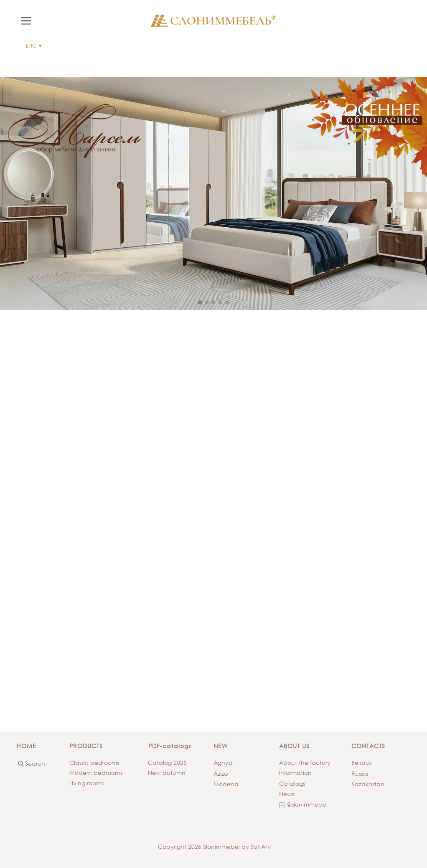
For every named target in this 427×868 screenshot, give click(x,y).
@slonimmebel (303, 805)
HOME (27, 746)
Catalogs (292, 783)
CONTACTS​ (368, 746)
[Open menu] (26, 21)
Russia (360, 773)
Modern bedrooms (96, 773)
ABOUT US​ (294, 746)
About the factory (305, 763)
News (287, 794)
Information (295, 773)
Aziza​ (221, 773)
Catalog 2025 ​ (168, 763)
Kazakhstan (368, 784)
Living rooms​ (86, 783)
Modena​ (226, 784)
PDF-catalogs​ (170, 746)
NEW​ (221, 746)
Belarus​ (361, 763)
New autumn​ (167, 773)
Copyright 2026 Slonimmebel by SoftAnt (214, 846)
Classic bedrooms (94, 763)
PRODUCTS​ (86, 746)
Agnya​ (223, 763)
